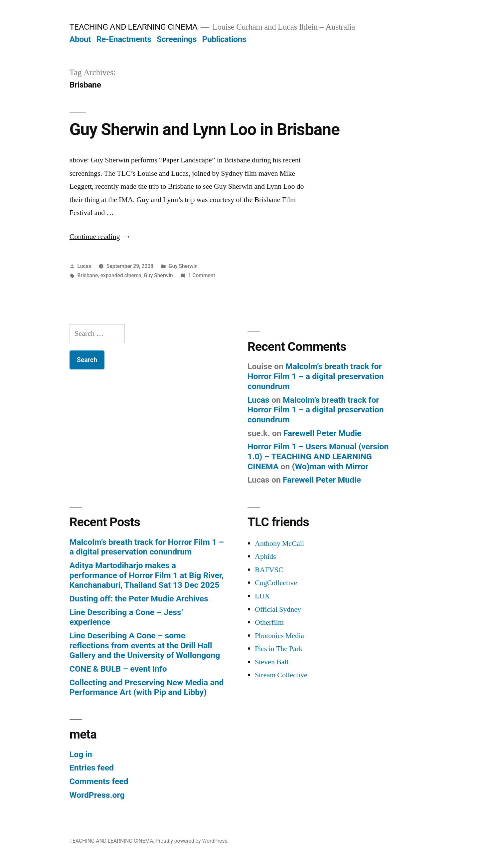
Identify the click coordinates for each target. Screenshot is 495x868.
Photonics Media (279, 636)
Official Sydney (278, 609)
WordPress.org (97, 795)
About (80, 39)
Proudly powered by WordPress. (192, 841)
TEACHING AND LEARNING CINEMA (134, 27)
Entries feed (92, 768)
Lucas (84, 266)
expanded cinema (121, 275)
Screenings (177, 39)
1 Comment (201, 275)
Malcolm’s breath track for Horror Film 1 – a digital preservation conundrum (316, 376)
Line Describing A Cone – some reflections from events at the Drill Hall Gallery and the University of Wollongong (145, 645)
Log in (81, 754)
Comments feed (99, 781)
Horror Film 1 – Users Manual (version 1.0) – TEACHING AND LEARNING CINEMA (318, 456)
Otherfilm (269, 622)
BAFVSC (269, 570)
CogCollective (276, 583)
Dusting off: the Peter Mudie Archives (139, 599)
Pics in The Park (279, 649)
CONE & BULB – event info (118, 669)
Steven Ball (272, 662)
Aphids (265, 556)
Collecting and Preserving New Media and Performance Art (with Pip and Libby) (147, 687)
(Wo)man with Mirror (330, 466)
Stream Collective (281, 675)
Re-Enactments (124, 39)
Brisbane (88, 275)
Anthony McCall (279, 543)
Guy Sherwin (183, 266)
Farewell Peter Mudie (323, 433)
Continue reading (100, 237)
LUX (262, 596)
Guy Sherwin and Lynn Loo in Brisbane (205, 129)
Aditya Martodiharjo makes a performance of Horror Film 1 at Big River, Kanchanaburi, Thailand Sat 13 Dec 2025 (147, 575)
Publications (224, 39)
